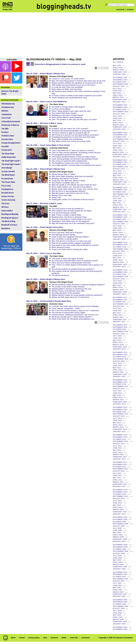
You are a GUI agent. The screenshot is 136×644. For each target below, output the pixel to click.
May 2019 (117, 258)
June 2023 (117, 146)
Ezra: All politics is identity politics (65, 239)
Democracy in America (10, 125)
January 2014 (119, 404)
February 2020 (120, 237)
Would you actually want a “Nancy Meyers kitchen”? (72, 317)
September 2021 (121, 194)
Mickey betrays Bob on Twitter (63, 174)
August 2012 (119, 444)
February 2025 (120, 100)
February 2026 (120, 72)
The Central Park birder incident (64, 113)
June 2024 (117, 118)
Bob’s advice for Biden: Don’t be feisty (67, 89)
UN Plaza (5, 207)
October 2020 (119, 219)
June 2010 (117, 503)
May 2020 (117, 230)
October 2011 (119, 467)
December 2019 (120, 242)
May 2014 (117, 395)
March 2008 (118, 565)
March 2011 (118, 482)
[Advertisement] (11, 296)
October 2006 (119, 604)
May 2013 (117, 423)
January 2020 (119, 239)
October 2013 (119, 412)
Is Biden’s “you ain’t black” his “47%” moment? (70, 129)
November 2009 (120, 519)
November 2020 (120, 217)
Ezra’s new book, (67, 233)
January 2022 (119, 184)
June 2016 (117, 338)
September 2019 (121, 249)
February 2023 (120, 154)
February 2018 (120, 292)
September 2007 (121, 579)
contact (22, 638)
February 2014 (120, 402)
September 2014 (121, 386)
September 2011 (121, 469)
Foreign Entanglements (11, 143)
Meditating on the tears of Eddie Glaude (67, 115)
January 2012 (119, 459)
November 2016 (120, 327)
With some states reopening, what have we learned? (72, 176)
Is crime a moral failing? (61, 109)
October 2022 (119, 164)
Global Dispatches (9, 157)
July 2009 (117, 528)
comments (120, 10)
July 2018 (117, 281)
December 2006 (120, 600)
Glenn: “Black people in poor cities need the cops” (71, 111)
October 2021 (119, 192)
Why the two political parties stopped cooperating (71, 243)
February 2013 (120, 429)
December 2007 (120, 572)
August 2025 (119, 86)
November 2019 (120, 245)
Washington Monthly (10, 214)
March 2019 (118, 262)
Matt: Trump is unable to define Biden (66, 215)
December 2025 (120, 78)
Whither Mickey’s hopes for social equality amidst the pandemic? (77, 295)
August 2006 (119, 608)
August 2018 (119, 279)
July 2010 (117, 501)
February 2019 (120, 264)
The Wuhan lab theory (60, 275)
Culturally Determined (11, 121)
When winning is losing (61, 247)
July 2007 (117, 583)
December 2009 (120, 517)
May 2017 (117, 313)
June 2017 (117, 311)
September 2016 (121, 331)
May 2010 (117, 505)
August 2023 (119, 141)
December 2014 (120, 380)
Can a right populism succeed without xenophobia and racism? (76, 165)
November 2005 (120, 629)
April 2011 (118, 480)
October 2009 (119, 522)
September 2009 (121, 524)
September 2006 (121, 606)
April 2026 (118, 68)
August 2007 (119, 581)
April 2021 (118, 205)
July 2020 (117, 226)
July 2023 (117, 144)
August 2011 (119, 471)
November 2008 (120, 547)
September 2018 (121, 277)
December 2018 (120, 270)
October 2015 (119, 357)
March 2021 (118, 207)
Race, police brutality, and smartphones (67, 139)
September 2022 (121, 167)
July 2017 (117, 308)
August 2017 (119, 306)
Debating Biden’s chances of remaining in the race (71, 289)
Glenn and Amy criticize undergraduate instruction (71, 263)
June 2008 (117, 558)
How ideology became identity (63, 235)
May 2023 (117, 148)
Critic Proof (6, 118)
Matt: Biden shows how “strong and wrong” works (71, 141)
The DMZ (5, 129)
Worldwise (6, 228)
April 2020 (118, 233)
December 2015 (120, 352)
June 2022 (117, 173)
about (13, 638)
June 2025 (117, 91)
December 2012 (120, 435)
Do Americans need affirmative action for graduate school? (75, 261)
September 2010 (121, 496)
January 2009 (119, 541)
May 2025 (117, 93)
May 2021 (117, 203)
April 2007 (118, 590)
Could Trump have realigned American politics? (70, 237)
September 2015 (121, 359)
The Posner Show (8, 182)
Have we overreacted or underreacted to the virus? (72, 219)
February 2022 (120, 182)
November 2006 (120, 602)
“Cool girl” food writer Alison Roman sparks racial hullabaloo (75, 306)
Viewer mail (56, 197)
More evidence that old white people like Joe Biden (72, 211)
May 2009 (117, 533)
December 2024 (120, 105)
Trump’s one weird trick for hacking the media (69, 249)
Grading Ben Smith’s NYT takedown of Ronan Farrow (73, 200)
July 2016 (117, 336)
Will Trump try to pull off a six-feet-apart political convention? (75, 135)
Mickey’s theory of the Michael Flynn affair (68, 291)
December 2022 (120, 160)
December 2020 (120, 215)
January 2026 (119, 74)
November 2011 (120, 464)
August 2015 (119, 361)
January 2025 (119, 102)
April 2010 (118, 507)
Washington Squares (10, 218)
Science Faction (8, 196)
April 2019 (118, 260)
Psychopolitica (7, 189)
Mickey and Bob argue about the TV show (70, 297)
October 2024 (119, 109)
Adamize (5, 111)
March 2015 (118, 372)
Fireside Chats (7, 139)
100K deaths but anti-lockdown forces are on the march (73, 85)
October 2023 (119, 137)
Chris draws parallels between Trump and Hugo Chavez (74, 157)
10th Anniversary (8, 104)
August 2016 (119, 334)
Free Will (5, 146)
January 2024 (119, 129)
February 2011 (120, 484)
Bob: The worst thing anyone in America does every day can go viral (78, 81)
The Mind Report (8, 175)
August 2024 (119, 114)
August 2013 (119, 416)
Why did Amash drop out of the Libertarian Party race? (73, 223)
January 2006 (119, 624)
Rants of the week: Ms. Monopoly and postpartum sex (73, 319)
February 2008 (120, 567)
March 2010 (118, 509)
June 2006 (117, 613)
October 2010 (119, 494)
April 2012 (118, 452)
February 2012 (120, 457)
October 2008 (119, 549)
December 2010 (120, 490)
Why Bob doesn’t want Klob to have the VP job (70, 193)
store (45, 638)
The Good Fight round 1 (11, 161)
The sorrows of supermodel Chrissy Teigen (68, 313)
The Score (5, 203)
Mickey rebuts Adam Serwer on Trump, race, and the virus (74, 189)
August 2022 (119, 169)
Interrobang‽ (7, 168)
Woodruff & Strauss (9, 225)
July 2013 (117, 418)
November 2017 (120, 300)
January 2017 (119, 322)
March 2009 (118, 537)
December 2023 (120, 133)
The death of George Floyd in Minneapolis (68, 107)
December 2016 (120, 325)
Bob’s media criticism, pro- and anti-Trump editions (72, 187)
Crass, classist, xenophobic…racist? (66, 308)
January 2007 (119, 596)
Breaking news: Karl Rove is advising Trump (69, 217)
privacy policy (34, 638)
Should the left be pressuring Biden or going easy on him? (74, 131)
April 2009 (118, 535)
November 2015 (120, 355)
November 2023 (120, 135)
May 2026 (117, 65)
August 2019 (119, 251)
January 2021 (119, 212)
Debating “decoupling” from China (65, 178)
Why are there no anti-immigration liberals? (69, 191)
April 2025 (118, 95)
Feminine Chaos (8, 136)
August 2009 (119, 526)
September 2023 (121, 139)
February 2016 (120, 347)
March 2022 (118, 180)
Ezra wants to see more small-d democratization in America (75, 245)
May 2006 (117, 615)
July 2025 (117, 89)
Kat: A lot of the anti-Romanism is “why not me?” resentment (75, 311)
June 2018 (117, 283)
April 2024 (118, 123)
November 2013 (120, 410)
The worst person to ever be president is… (68, 209)
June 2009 (117, 530)
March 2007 (118, 592)
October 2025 (119, 82)
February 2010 (120, 512)
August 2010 (119, 499)
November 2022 (120, 162)
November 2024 (120, 107)
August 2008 (119, 553)
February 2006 (120, 622)
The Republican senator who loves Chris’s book (70, 163)
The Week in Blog (8, 221)
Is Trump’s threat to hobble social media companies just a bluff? (77, 96)
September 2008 (121, 551)
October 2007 (119, 577)
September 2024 (121, 112)
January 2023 (119, 157)
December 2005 (120, 627)
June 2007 (117, 585)
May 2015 (117, 368)
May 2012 (117, 450)
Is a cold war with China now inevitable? (67, 87)
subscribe (74, 638)
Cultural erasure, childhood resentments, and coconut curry (75, 315)
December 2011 (120, 462)
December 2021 (120, 188)
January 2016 (119, 349)
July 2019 (117, 253)
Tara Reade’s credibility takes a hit (65, 183)
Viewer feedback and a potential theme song (69, 98)
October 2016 (119, 329)
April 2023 (118, 150)
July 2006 (117, 611)
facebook (54, 638)
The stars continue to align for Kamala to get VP (71, 133)
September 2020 (121, 222)
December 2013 (120, 407)
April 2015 (118, 370)
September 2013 (121, 414)
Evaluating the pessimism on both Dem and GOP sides (73, 137)
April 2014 (118, 397)
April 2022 (118, 178)
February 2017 (120, 319)
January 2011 (119, 486)
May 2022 (117, 175)
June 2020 (117, 228)
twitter (64, 638)
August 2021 (119, 196)
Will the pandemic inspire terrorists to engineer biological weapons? (78, 285)
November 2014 (120, 382)
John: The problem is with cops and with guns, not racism (74, 119)
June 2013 (117, 420)
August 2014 (119, 389)
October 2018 (119, 274)
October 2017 (119, 302)
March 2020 (118, 235)
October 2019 (119, 247)
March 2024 (118, 125)
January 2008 (119, 569)
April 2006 (118, 617)
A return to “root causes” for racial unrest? (68, 79)
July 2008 (117, 556)
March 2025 (118, 97)
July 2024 (117, 116)
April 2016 (118, 342)
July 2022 (117, 171)
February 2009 (120, 539)
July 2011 (117, 473)
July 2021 (117, 198)
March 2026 (118, 70)
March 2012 (118, 455)
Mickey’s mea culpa (62, 195)
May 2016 (117, 340)
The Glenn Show (8, 154)
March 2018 (118, 290)
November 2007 (120, 574)
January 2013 (119, 432)
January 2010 (119, 514)
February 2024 (120, 127)
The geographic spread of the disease (67, 155)
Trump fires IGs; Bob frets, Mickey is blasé (68, 181)
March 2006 (118, 619)
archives (130, 10)
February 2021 (120, 209)
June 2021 (117, 201)
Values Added (7, 211)
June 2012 (117, 448)
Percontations (7, 178)
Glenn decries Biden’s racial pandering (67, 117)
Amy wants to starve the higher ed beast (67, 259)
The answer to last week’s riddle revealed (68, 287)
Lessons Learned (8, 171)
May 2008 (117, 560)
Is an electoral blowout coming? (64, 213)
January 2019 (119, 267)
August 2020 (119, 224)
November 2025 (120, 80)
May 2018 (117, 285)
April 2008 (118, 562)
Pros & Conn (6, 186)
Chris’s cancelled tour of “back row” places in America (73, 150)
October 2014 (119, 384)
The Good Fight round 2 (11, 164)
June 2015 (117, 366)
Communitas (7, 114)
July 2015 (117, 363)
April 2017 (118, 315)
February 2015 (120, 374)
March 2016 (118, 345)
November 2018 (120, 272)
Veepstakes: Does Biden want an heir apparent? (71, 221)
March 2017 (118, 317)
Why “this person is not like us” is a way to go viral (71, 241)
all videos (118, 62)
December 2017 (120, 297)
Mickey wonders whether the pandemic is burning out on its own (77, 83)
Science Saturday (8, 200)
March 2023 (118, 152)
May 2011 (117, 478)
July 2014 (117, 391)
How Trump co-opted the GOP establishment (69, 161)
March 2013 (118, 427)
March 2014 (118, 400)
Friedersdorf (7, 150)
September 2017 (121, 304)
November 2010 (120, 492)
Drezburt (5, 132)
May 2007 (117, 588)
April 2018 (118, 287)
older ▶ (105, 68)
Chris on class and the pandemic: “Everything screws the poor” (76, 153)
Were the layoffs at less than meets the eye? (74, 185)
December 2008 (120, 545)
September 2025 (121, 84)
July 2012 (117, 446)
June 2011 (117, 475)
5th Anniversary (8, 107)
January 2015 (119, 376)
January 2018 (119, 294)
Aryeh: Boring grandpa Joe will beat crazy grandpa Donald (75, 159)
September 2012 (121, 441)
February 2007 (120, 594)
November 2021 (120, 190)
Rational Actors (8, 193)
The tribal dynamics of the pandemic (66, 293)
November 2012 (120, 437)
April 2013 (118, 425)
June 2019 (117, 256)
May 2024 (117, 120)
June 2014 (117, 393)
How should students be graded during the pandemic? (73, 269)
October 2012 (119, 439)
